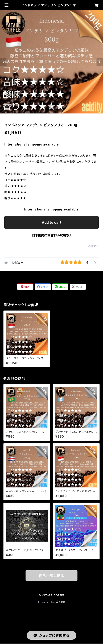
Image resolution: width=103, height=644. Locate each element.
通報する (93, 246)
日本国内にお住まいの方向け (51, 235)
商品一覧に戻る (51, 576)
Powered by (51, 602)
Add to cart (52, 222)
